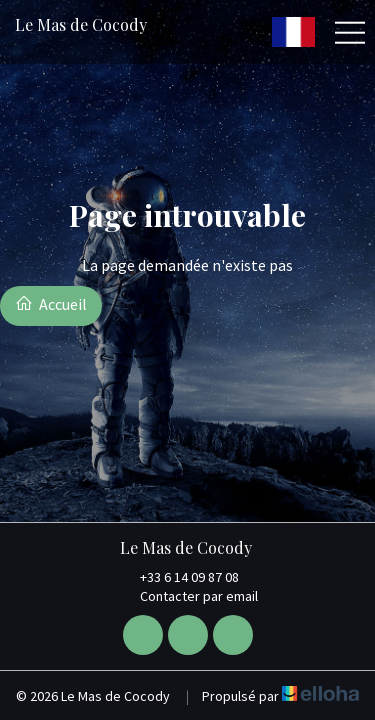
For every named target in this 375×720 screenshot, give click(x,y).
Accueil (51, 304)
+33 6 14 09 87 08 (178, 577)
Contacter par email (187, 596)
